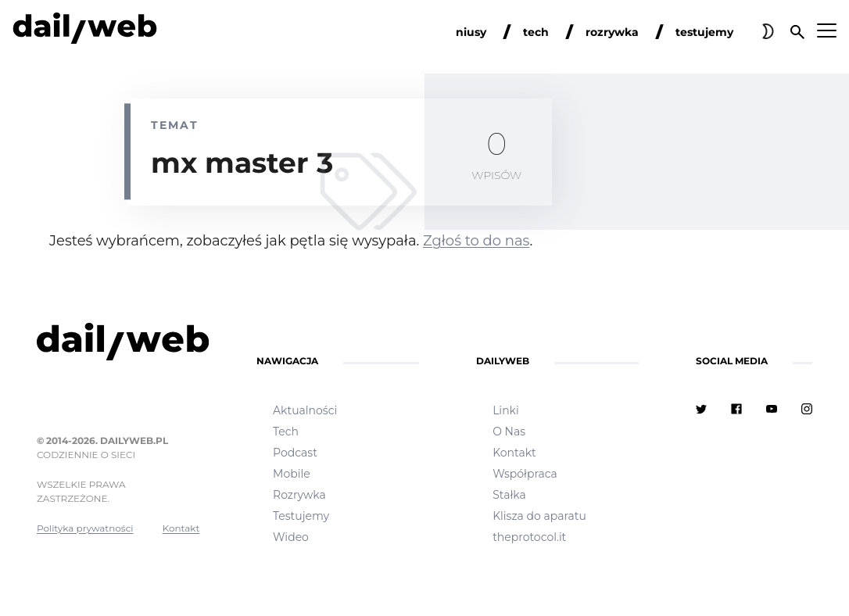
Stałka (509, 495)
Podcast (295, 453)
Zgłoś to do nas (476, 241)
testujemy (704, 32)
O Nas (509, 432)
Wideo (291, 537)
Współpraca (525, 474)
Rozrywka (299, 495)
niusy (471, 32)
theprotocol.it (529, 537)
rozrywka (612, 32)
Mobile (292, 474)
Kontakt (181, 528)
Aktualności (305, 410)
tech (536, 32)
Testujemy (301, 516)
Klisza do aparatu (539, 516)
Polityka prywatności (85, 528)
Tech (286, 432)
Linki (506, 410)
